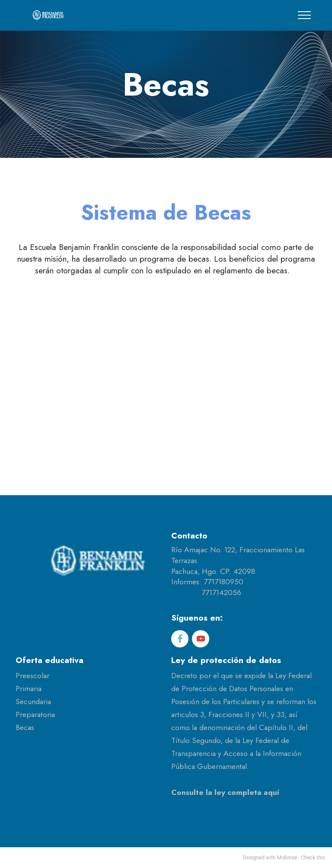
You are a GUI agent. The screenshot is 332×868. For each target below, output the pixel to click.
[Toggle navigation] (305, 15)
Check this (313, 858)
